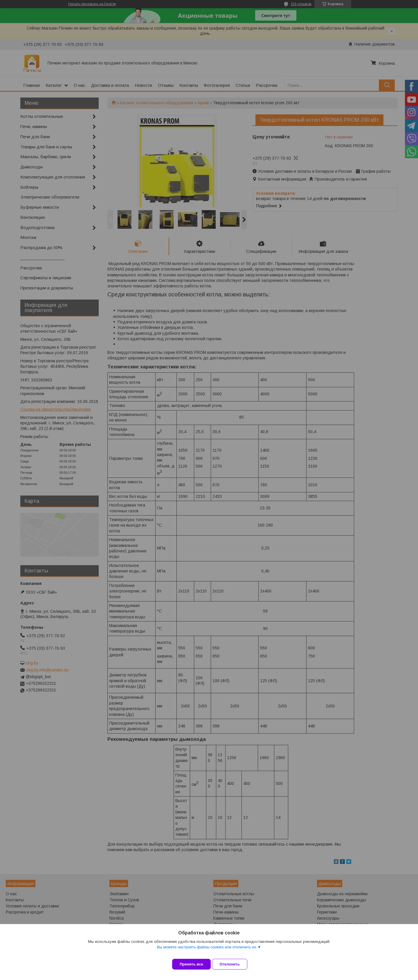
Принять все (191, 964)
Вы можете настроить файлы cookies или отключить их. (207, 951)
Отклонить (234, 964)
